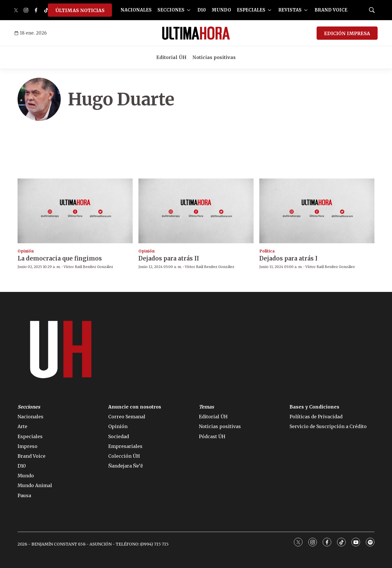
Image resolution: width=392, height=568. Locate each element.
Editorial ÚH (171, 57)
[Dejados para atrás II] (196, 211)
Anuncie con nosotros (135, 407)
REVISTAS (290, 10)
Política (267, 251)
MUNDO (221, 10)
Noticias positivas (214, 57)
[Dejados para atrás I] (317, 211)
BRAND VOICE (331, 10)
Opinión (26, 251)
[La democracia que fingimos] (75, 211)
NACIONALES (136, 10)
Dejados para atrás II (169, 258)
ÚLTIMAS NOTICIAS (80, 10)
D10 (202, 10)
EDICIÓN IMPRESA (347, 33)
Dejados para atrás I (288, 258)
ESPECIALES (251, 10)
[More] (189, 10)
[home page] (196, 33)
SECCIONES (171, 10)
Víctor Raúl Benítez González (88, 267)
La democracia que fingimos (60, 258)
